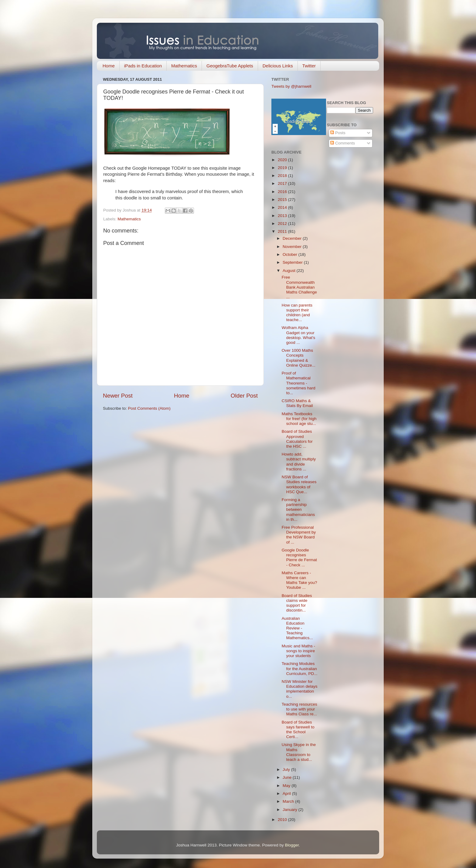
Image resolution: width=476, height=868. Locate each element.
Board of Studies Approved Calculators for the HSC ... (297, 439)
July (287, 770)
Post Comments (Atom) (149, 408)
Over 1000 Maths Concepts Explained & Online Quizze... (299, 358)
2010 (283, 820)
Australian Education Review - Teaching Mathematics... (297, 628)
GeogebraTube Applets (230, 66)
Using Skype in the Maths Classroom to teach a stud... (299, 752)
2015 (283, 200)
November (293, 247)
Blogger (292, 845)
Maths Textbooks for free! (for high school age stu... (299, 419)
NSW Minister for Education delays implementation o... (300, 689)
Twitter (309, 66)
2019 (283, 168)
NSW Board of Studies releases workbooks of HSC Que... (299, 484)
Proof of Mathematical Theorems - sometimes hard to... (299, 383)
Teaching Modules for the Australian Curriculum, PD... (300, 668)
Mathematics (184, 66)
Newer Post (118, 396)
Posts (338, 133)
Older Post (244, 396)
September (293, 262)
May (287, 786)
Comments (343, 143)
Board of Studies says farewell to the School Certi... (298, 730)
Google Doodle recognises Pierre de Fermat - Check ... (299, 558)
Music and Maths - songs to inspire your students (298, 651)
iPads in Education (143, 66)
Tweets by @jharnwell (291, 86)
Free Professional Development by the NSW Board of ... (299, 535)
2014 (283, 207)
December (293, 238)
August (290, 271)
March (289, 801)
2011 (283, 231)
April (287, 793)
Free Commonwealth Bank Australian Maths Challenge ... (299, 287)
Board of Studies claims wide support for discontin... (297, 603)
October (291, 254)
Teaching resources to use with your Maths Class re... (299, 709)
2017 (283, 183)
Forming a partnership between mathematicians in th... (298, 510)
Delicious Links (278, 66)
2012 (283, 224)
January (291, 810)
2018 (283, 176)
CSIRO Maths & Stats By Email (297, 403)
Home (109, 66)
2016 (283, 192)
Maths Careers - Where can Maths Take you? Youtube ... (299, 580)
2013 (283, 216)
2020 (283, 160)
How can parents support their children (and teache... (297, 313)
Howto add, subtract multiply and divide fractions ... (299, 462)
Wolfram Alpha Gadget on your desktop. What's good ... (299, 335)
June (288, 777)
